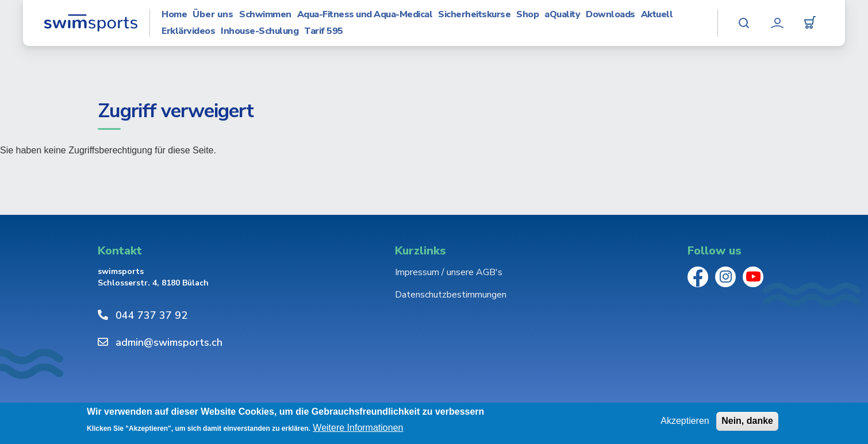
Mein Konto (777, 23)
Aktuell (657, 15)
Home (174, 15)
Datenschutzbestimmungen (451, 295)
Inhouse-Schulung (260, 31)
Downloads (610, 15)
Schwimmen (265, 15)
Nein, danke (747, 421)
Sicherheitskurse (474, 15)
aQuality (562, 15)
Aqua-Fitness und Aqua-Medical (365, 15)
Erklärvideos (188, 31)
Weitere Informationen (358, 428)
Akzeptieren (685, 421)
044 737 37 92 (151, 315)
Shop (527, 15)
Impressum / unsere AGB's (449, 272)
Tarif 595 (324, 31)
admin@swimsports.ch (169, 342)
